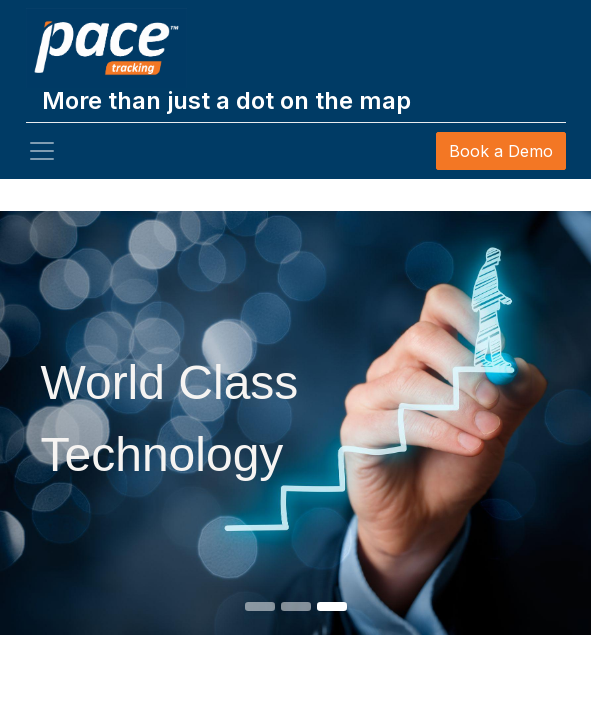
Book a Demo (501, 151)
